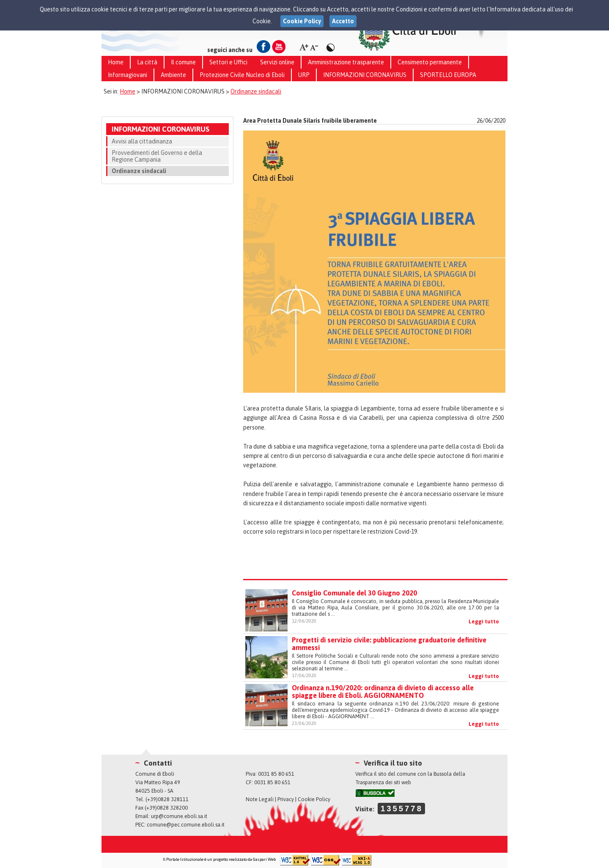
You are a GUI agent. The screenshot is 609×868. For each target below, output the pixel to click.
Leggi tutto (484, 621)
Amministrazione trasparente (346, 62)
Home (116, 62)
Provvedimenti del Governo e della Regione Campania (157, 156)
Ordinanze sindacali (256, 91)
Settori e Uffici (228, 62)
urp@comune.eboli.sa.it (179, 816)
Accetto (343, 21)
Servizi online (277, 62)
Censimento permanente (430, 62)
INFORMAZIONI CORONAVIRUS (365, 75)
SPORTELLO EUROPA (448, 75)
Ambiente (173, 75)
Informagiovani (128, 75)
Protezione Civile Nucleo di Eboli (242, 75)
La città (147, 62)
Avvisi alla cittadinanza (142, 141)
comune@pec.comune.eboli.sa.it (186, 825)
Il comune (183, 62)
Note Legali (260, 799)
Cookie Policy (314, 799)
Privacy (286, 799)
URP (304, 75)
